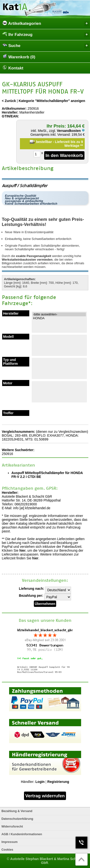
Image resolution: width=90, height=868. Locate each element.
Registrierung (58, 782)
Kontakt (13, 68)
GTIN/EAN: (11, 116)
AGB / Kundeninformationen (22, 834)
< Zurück (9, 101)
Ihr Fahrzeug (46, 34)
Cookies (7, 850)
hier (23, 550)
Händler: (28, 782)
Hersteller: (10, 112)
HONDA (59, 318)
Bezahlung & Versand (17, 811)
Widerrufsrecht (12, 827)
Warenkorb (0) (19, 57)
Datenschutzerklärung (17, 819)
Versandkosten (71, 131)
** (82, 146)
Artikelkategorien (46, 23)
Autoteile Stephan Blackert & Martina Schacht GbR (47, 861)
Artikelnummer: (14, 108)
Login (40, 782)
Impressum (9, 842)
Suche (46, 45)
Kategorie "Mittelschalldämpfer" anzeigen (52, 101)
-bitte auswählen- (59, 314)
